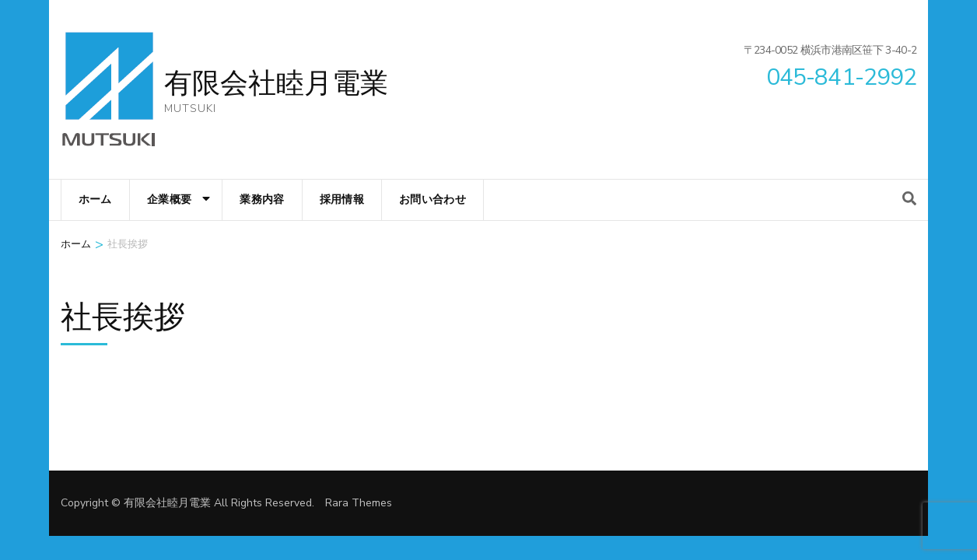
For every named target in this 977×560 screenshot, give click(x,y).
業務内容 (262, 199)
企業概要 (169, 199)
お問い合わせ (432, 199)
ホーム (95, 199)
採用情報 (342, 199)
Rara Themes (359, 503)
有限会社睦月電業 (276, 84)
